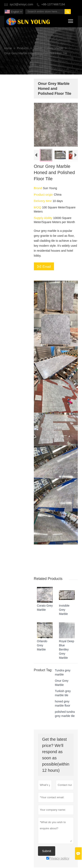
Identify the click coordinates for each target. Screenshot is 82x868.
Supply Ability (43, 218)
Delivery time (43, 201)
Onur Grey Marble (61, 679)
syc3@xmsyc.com (21, 4)
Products (23, 48)
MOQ (37, 208)
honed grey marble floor (62, 699)
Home (8, 48)
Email (43, 267)
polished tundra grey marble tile (64, 710)
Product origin (43, 195)
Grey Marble (55, 48)
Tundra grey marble (62, 668)
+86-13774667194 (53, 4)
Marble (38, 48)
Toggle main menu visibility (71, 20)
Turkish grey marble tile (62, 689)
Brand (38, 188)
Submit (46, 847)
